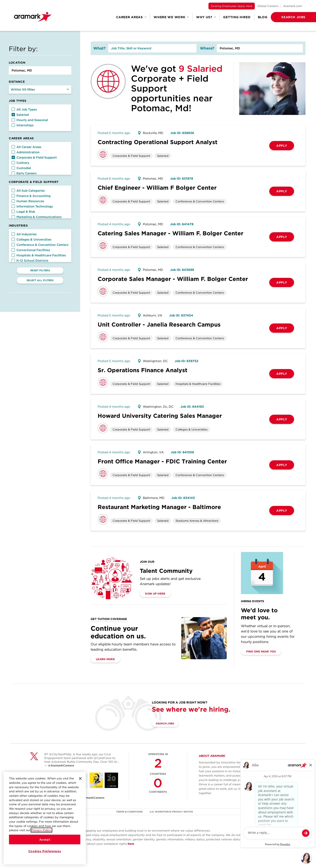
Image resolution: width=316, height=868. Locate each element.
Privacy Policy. (41, 830)
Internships (23, 125)
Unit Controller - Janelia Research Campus (159, 324)
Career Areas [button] (131, 17)
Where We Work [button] (171, 17)
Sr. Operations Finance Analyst (143, 370)
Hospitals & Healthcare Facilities (39, 255)
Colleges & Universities (31, 239)
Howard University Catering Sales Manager (160, 416)
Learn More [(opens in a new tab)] (105, 659)
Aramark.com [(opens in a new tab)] (293, 6)
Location (17, 63)
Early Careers (24, 173)
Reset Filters (40, 270)
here (131, 844)
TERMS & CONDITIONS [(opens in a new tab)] (129, 812)
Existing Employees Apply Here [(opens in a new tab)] (232, 6)
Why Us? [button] (206, 17)
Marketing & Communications (37, 217)
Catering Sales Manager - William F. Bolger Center (171, 233)
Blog (263, 17)
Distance (17, 82)
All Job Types (24, 109)
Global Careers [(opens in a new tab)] (268, 6)
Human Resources (28, 201)
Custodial (21, 168)
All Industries (24, 234)
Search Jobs (167, 724)
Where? (207, 48)
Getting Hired (237, 17)
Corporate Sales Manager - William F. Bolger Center (173, 279)
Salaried (20, 115)
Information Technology (32, 206)
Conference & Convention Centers (40, 245)
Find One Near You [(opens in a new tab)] (261, 651)
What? (99, 48)
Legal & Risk (23, 212)
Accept (45, 839)
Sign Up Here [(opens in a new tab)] (155, 594)
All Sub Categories (28, 191)
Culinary (20, 163)
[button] (286, 17)
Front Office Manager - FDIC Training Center (162, 461)
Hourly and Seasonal (30, 120)
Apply (282, 146)
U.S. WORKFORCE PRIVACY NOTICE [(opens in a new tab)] (172, 812)
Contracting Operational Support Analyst (158, 142)
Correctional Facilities (31, 250)
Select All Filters (40, 280)
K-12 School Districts (30, 261)
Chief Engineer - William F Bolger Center (157, 188)
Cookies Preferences (45, 851)
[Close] (80, 779)
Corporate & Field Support (34, 157)
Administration (26, 152)
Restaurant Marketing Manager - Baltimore (159, 507)
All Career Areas (26, 147)
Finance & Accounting (31, 196)
